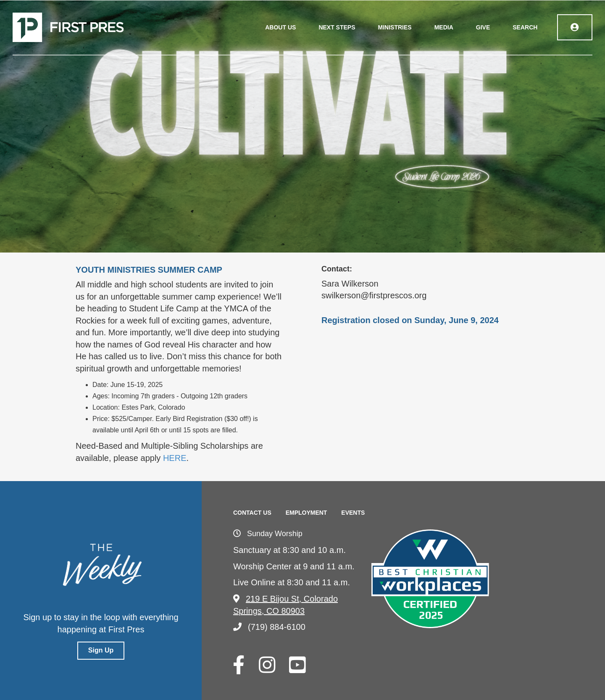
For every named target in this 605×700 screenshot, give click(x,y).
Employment (306, 513)
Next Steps (337, 27)
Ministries (395, 27)
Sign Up (101, 650)
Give (483, 27)
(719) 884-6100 (269, 627)
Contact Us (252, 513)
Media (444, 27)
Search (525, 27)
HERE (175, 458)
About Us (281, 27)
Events (353, 513)
